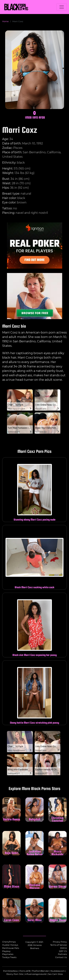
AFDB (42, 117)
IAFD (35, 117)
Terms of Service (59, 945)
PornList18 (25, 971)
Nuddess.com (58, 971)
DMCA (63, 948)
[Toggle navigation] (62, 7)
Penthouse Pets (11, 948)
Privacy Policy (60, 942)
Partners (62, 954)
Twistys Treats (9, 957)
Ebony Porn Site (15, 974)
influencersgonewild (36, 974)
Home (5, 21)
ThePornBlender (40, 971)
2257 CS (63, 951)
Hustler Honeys (10, 945)
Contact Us (61, 957)
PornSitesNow (10, 971)
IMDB (28, 117)
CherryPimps (9, 942)
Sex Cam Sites (55, 974)
